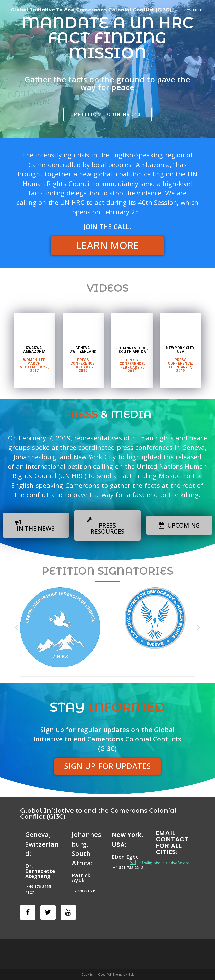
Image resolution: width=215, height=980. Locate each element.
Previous (16, 627)
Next (199, 627)
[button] (107, 115)
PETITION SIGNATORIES (107, 571)
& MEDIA (108, 414)
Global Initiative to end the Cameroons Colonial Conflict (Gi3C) (98, 814)
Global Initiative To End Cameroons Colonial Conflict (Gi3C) (91, 10)
